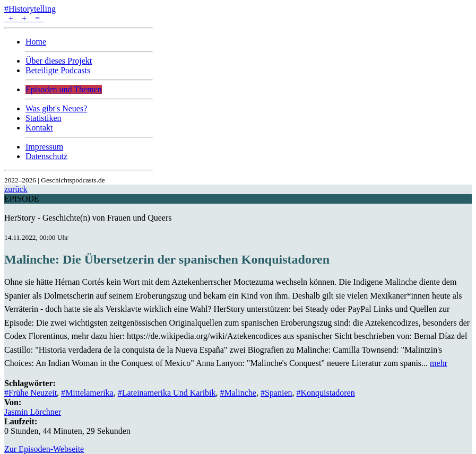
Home (36, 42)
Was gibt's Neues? (56, 108)
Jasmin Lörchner (33, 412)
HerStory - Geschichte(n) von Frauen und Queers (88, 218)
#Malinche (238, 393)
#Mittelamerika (87, 393)
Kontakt (39, 128)
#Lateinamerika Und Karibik (167, 393)
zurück (16, 189)
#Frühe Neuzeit (31, 393)
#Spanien (276, 393)
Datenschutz (46, 156)
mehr (439, 363)
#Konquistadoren (326, 393)
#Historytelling (30, 9)
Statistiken (44, 118)
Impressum (44, 147)
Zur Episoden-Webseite (44, 449)
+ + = (24, 18)
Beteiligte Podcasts (58, 70)
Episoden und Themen (64, 89)
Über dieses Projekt (59, 61)
